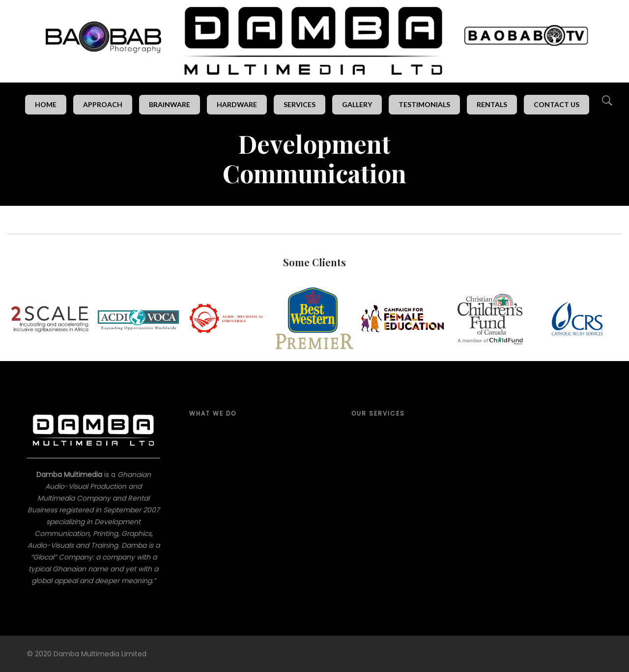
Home (46, 104)
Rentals (492, 104)
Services (300, 104)
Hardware (237, 104)
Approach (103, 104)
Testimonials (424, 104)
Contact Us (557, 104)
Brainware (170, 104)
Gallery (357, 104)
